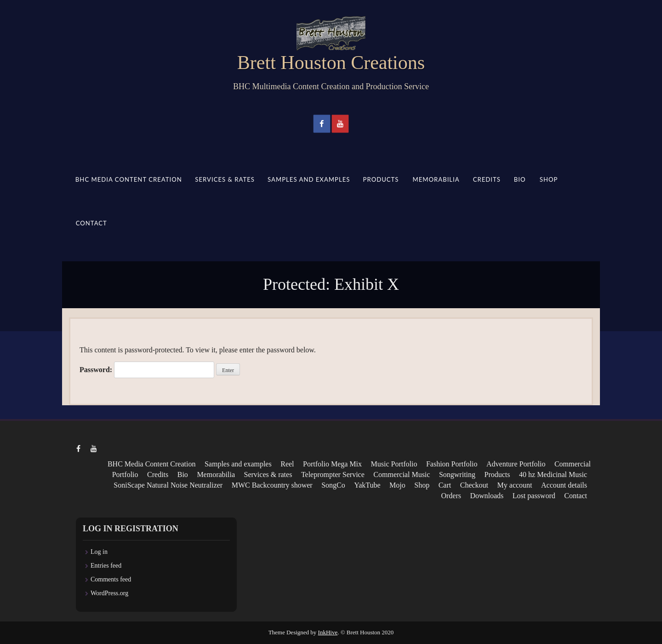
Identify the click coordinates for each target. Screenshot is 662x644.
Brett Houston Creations (331, 63)
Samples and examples (309, 179)
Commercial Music (402, 474)
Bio (520, 179)
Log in (99, 552)
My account (515, 485)
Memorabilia (436, 179)
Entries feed (106, 566)
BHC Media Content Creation (129, 179)
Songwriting (457, 474)
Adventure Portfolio (516, 464)
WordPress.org (109, 593)
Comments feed (111, 579)
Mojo (397, 485)
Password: (147, 370)
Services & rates (225, 179)
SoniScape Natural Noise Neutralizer (168, 485)
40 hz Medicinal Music (553, 474)
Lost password (534, 496)
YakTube (367, 485)
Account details (564, 485)
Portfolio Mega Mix (332, 464)
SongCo (333, 485)
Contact (91, 223)
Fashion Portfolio (452, 464)
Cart (445, 485)
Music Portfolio (394, 464)
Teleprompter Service (333, 474)
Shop (548, 179)
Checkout (474, 485)
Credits (486, 179)
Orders (451, 496)
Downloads (487, 496)
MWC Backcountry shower (272, 485)
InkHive (328, 632)
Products (381, 179)
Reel (287, 464)
